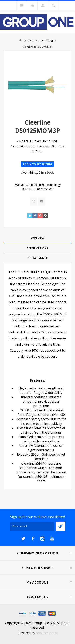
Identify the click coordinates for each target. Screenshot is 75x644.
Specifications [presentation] (37, 248)
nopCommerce (47, 633)
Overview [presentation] (38, 238)
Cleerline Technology (47, 185)
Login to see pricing (37, 164)
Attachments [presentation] (38, 258)
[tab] (37, 238)
